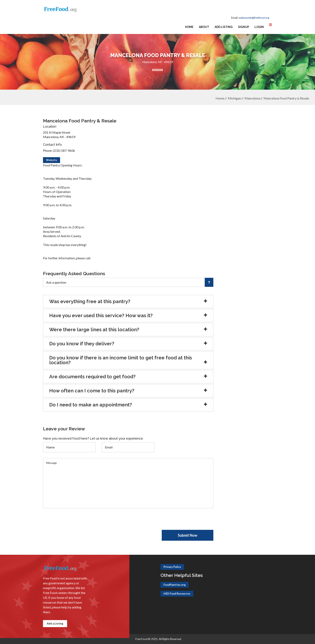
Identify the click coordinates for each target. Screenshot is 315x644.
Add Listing (224, 27)
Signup (244, 27)
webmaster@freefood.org (254, 18)
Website (52, 160)
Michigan (234, 98)
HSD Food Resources (177, 594)
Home (189, 27)
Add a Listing (55, 623)
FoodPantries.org (175, 585)
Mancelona (252, 98)
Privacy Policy (172, 567)
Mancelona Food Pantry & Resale (286, 98)
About (204, 27)
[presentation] (74, 522)
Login (259, 27)
